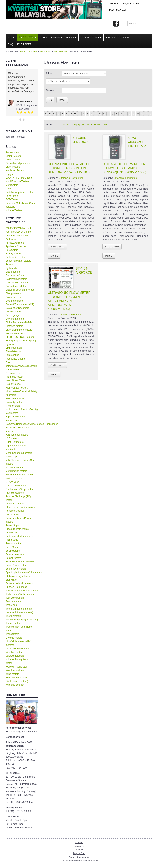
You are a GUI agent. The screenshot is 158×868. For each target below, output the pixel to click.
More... (54, 256)
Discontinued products (18, 163)
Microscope (12, 457)
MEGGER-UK (60, 51)
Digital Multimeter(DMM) (19, 322)
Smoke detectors (15, 554)
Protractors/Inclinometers (19, 536)
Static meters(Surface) (18, 576)
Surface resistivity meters (19, 583)
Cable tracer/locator (16, 275)
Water (9, 663)
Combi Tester (13, 160)
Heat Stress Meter (15, 380)
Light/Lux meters (15, 442)
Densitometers (13, 312)
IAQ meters (12, 413)
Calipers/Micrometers (17, 283)
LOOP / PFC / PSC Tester (20, 178)
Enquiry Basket (20, 44)
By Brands (45, 51)
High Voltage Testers (17, 388)
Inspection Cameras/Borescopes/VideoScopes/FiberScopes (22, 422)
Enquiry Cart (79, 853)
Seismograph (13, 551)
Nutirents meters (15, 478)
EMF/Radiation (14, 348)
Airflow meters (13, 239)
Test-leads (11, 605)
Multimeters (12, 185)
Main (11, 38)
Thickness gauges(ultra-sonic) (22, 620)
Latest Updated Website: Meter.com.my (79, 861)
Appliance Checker (16, 246)
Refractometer (13, 544)
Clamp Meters (13, 156)
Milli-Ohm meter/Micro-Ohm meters (20, 462)
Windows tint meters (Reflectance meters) (17, 679)
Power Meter (12, 196)
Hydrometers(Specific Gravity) (22, 409)
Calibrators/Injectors (16, 279)
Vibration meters (14, 652)
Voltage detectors (15, 656)
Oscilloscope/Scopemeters (20, 489)
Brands (9, 265)
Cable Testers (13, 272)
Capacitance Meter (16, 286)
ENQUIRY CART (131, 3)
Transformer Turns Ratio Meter (19, 629)
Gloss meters (13, 373)
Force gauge (12, 355)
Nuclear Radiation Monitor (20, 475)
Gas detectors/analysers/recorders (22, 364)
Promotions (12, 533)
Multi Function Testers (17, 181)
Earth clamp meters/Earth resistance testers (19, 332)
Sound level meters (16, 569)
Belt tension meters (16, 257)
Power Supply (13, 525)
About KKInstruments (58, 38)
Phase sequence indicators (20, 507)
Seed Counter (13, 547)
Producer (87, 125)
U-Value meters (14, 638)
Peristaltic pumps (15, 504)
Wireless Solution (15, 685)
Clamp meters (13, 293)
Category (75, 125)
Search (114, 3)
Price (97, 125)
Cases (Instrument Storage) (20, 290)
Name (65, 125)
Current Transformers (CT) (20, 304)
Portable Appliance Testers (20, 192)
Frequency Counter (16, 359)
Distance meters (14, 326)
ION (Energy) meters (17, 435)
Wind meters (12, 674)
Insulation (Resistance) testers (18, 429)
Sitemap (79, 842)
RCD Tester (12, 199)
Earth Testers (13, 167)
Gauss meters (13, 370)
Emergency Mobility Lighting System (21, 342)
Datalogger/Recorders (17, 308)
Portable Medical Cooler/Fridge (15, 513)
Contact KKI (91, 38)
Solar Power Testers (16, 565)
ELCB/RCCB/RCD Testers (20, 337)
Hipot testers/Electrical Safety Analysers (21, 393)
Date (104, 125)
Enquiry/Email (118, 10)
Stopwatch (11, 580)
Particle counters (15, 493)
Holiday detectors (15, 399)
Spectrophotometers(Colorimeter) (22, 572)
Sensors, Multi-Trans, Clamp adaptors (21, 205)
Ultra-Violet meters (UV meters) (18, 643)
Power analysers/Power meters (18, 520)
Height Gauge (13, 384)
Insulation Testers (15, 170)
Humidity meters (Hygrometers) (14, 404)
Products (28, 38)
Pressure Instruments (17, 529)
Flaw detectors (14, 351)
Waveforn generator (16, 667)
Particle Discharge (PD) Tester (18, 498)
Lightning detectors (16, 446)
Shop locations (118, 38)
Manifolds (11, 449)
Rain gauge (12, 540)
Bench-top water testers (18, 261)
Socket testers (13, 558)
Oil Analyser (12, 482)
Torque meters (13, 623)
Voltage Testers (14, 210)
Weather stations (15, 670)
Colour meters (13, 297)
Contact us (79, 846)
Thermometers (14, 616)
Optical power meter (16, 486)
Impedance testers (16, 417)
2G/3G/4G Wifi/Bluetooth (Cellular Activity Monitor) (19, 230)
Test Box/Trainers (15, 598)
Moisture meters (14, 467)
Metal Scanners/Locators (19, 453)
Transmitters (12, 634)
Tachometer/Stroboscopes (20, 594)
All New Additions (15, 243)
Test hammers (13, 601)
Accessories (12, 152)
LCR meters (12, 438)
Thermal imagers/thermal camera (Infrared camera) (19, 611)
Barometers (12, 250)
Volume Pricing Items (17, 659)
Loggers (10, 174)
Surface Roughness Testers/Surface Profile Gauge (22, 589)
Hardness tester (14, 377)
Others (9, 189)
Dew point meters (15, 319)
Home (22, 51)
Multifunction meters (16, 471)
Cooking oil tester (15, 301)
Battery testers (13, 254)
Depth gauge (13, 315)
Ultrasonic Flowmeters (18, 649)
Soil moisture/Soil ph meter (20, 562)
